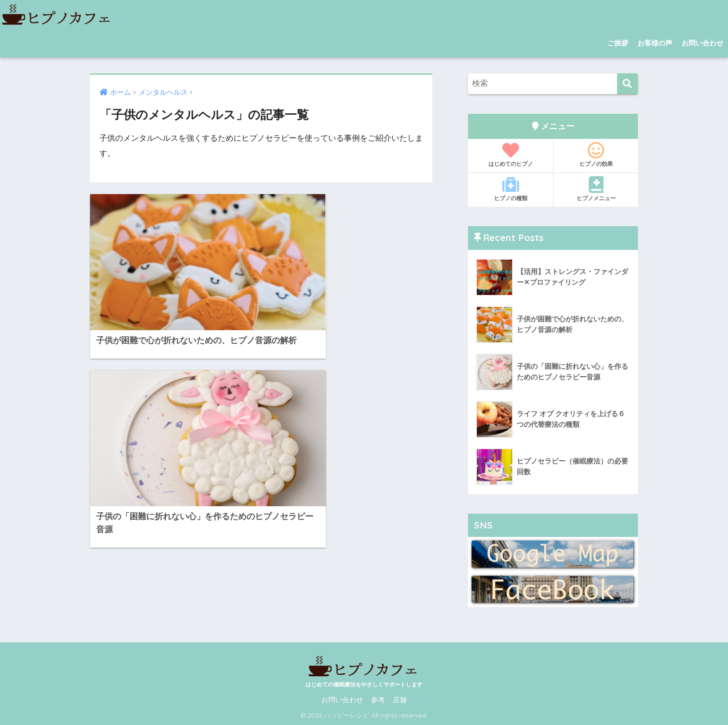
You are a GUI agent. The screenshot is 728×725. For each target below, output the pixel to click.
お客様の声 (655, 43)
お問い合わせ (702, 43)
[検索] (627, 84)
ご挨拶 (618, 43)
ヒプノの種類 (510, 189)
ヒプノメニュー (596, 189)
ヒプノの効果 (596, 155)
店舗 (400, 700)
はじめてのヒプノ (510, 155)
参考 (378, 700)
